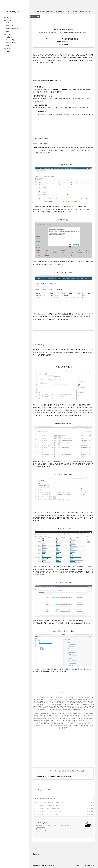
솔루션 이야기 (9, 20)
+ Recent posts (36, 854)
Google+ (53, 865)
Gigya (8, 32)
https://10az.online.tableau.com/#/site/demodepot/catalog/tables (54, 776)
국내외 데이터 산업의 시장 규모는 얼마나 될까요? (48, 802)
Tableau (9, 23)
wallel (93, 865)
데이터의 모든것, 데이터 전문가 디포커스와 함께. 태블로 (53, 825)
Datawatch (10, 26)
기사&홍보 (8, 49)
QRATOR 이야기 (9, 18)
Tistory (84, 865)
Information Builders (12, 29)
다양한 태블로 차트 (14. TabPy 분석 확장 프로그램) (48, 805)
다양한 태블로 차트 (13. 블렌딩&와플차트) (46, 808)
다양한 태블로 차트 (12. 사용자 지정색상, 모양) (47, 811)
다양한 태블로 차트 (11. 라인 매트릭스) (45, 814)
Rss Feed (34, 865)
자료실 (7, 34)
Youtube (48, 865)
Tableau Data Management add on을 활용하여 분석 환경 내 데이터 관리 (63, 11)
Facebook (44, 865)
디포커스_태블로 (14, 11)
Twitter (40, 865)
